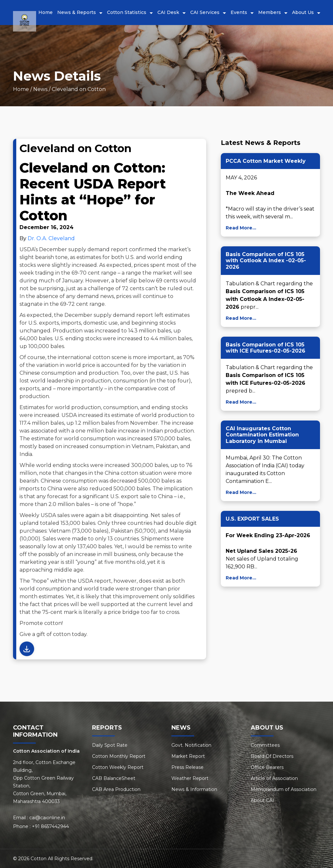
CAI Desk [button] (168, 12)
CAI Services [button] (205, 12)
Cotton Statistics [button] (127, 12)
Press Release (187, 767)
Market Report (188, 756)
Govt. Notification (191, 745)
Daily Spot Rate (110, 745)
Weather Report (190, 778)
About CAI (262, 800)
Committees (265, 745)
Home (46, 12)
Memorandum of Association (284, 789)
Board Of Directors (272, 756)
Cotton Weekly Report (118, 767)
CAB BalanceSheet (114, 778)
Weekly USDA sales (45, 515)
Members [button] (270, 12)
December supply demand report (83, 249)
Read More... (241, 228)
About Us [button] (303, 12)
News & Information (194, 789)
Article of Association (274, 778)
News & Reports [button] (77, 12)
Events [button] (239, 12)
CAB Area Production (116, 789)
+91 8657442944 (50, 826)
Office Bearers (267, 767)
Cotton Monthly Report (119, 756)
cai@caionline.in (47, 818)
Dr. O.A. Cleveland (51, 238)
